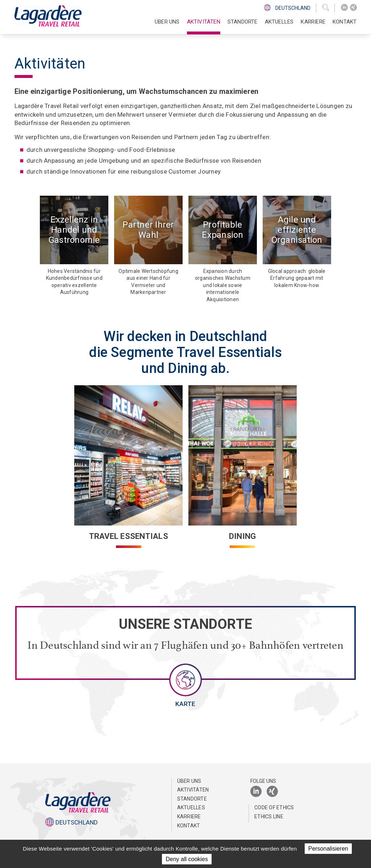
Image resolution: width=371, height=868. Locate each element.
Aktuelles (279, 22)
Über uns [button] (167, 22)
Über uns (189, 781)
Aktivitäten (193, 790)
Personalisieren (328, 849)
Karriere (189, 817)
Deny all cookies (187, 859)
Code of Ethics (274, 807)
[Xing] (353, 8)
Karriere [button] (313, 22)
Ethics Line (269, 817)
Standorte (243, 22)
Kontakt (345, 22)
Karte (185, 704)
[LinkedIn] (344, 8)
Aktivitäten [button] (204, 22)
